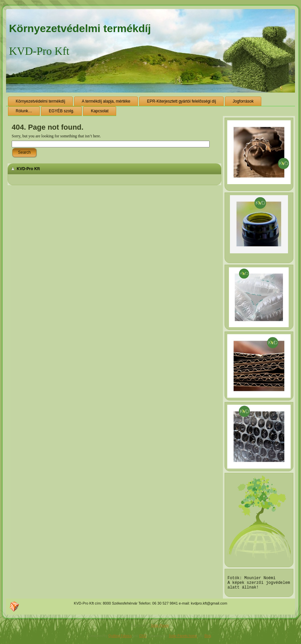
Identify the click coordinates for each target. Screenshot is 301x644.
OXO (143, 639)
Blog (208, 639)
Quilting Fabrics (120, 639)
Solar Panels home (183, 639)
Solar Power (160, 628)
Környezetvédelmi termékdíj (80, 28)
